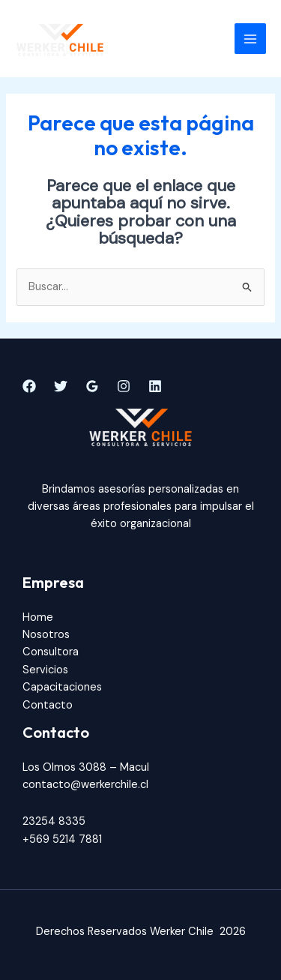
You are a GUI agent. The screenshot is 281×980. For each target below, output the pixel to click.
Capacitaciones (62, 687)
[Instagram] (124, 386)
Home (38, 617)
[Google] (92, 386)
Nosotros (46, 635)
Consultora (51, 652)
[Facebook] (29, 386)
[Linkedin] (155, 386)
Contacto (48, 705)
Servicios (45, 670)
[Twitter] (61, 386)
